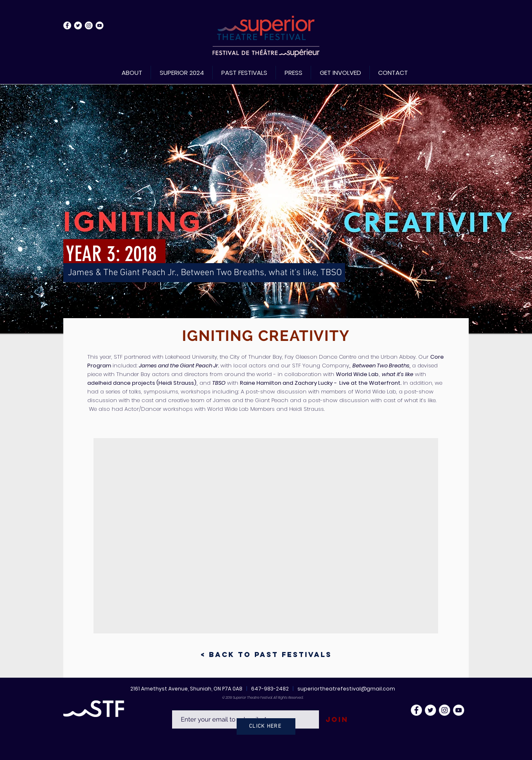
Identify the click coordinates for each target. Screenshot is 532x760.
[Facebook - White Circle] (67, 25)
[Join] (337, 720)
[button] (266, 536)
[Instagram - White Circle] (89, 25)
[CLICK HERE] (266, 726)
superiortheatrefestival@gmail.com (346, 689)
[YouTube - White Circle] (99, 25)
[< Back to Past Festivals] (266, 655)
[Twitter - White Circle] (78, 25)
